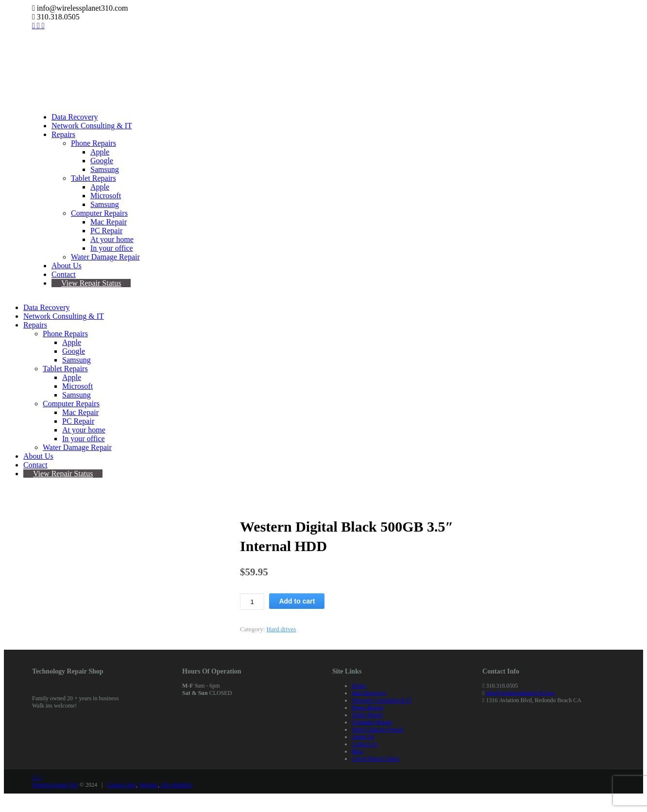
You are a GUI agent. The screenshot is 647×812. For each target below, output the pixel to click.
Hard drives (281, 629)
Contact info (121, 785)
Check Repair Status (375, 759)
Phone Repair (367, 708)
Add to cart (297, 601)
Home (359, 686)
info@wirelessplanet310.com (520, 693)
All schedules (177, 785)
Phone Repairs (94, 143)
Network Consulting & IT (92, 126)
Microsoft (106, 196)
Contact (64, 274)
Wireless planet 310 (55, 785)
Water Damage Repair (105, 257)
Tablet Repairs (94, 178)
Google (102, 161)
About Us (67, 266)
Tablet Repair (367, 715)
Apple (100, 152)
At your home (112, 239)
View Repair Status (91, 283)
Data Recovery (75, 117)
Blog (357, 751)
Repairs (63, 134)
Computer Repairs (99, 213)
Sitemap (148, 785)
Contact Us (365, 744)
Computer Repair (372, 722)
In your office (112, 248)
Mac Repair (109, 222)
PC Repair (106, 231)
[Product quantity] (252, 602)
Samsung (105, 169)
